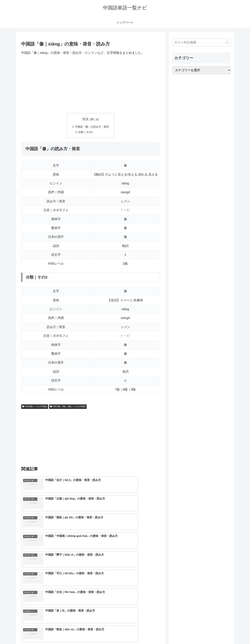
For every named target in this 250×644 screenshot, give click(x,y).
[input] (201, 42)
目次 (86, 119)
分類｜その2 (85, 132)
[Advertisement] (91, 84)
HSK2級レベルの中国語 (35, 407)
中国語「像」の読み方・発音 (92, 127)
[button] (227, 42)
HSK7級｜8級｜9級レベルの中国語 (68, 407)
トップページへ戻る (192, 633)
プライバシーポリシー (219, 633)
